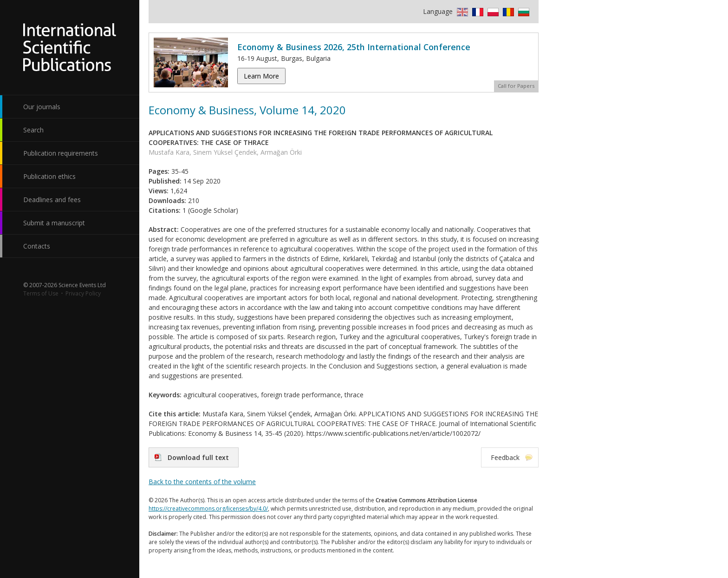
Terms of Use (41, 293)
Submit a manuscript (54, 223)
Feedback (505, 457)
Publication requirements (61, 153)
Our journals (42, 107)
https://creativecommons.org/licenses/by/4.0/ (208, 509)
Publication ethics (49, 176)
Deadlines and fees (52, 200)
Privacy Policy (83, 293)
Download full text (198, 457)
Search (33, 130)
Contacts (37, 246)
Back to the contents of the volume (202, 482)
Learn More (261, 76)
